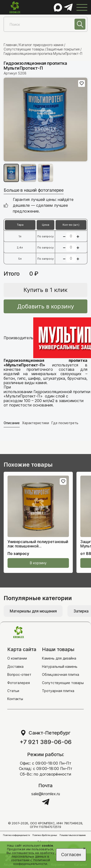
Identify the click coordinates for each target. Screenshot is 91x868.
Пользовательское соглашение (73, 835)
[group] (45, 120)
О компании (17, 658)
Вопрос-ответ (19, 674)
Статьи (13, 691)
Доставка (15, 666)
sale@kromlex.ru (46, 794)
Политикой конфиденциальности (32, 862)
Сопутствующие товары (63, 683)
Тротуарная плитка (58, 691)
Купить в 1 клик (45, 290)
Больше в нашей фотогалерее (34, 190)
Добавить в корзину (46, 306)
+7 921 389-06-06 (46, 742)
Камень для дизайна (59, 658)
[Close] (84, 848)
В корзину (38, 563)
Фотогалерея (19, 683)
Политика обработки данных (45, 835)
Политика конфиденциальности (16, 835)
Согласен (71, 855)
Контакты (15, 699)
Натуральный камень (60, 666)
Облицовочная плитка (61, 674)
